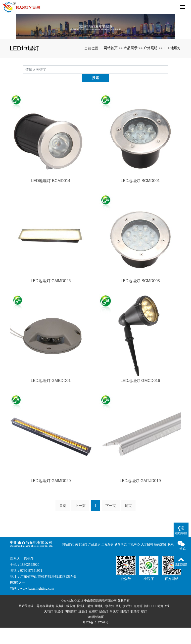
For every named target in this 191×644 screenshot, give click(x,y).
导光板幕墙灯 (46, 622)
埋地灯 (99, 622)
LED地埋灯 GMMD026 (51, 297)
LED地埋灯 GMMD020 (51, 497)
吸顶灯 (135, 628)
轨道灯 (59, 628)
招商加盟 (160, 561)
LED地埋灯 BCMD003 (140, 297)
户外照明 (150, 73)
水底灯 (110, 622)
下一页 (111, 522)
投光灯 (81, 622)
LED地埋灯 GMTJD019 (140, 497)
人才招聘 (147, 561)
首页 (63, 522)
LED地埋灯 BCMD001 (140, 197)
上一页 (80, 522)
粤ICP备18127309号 (96, 639)
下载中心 (134, 561)
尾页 (128, 522)
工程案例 (107, 561)
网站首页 (111, 73)
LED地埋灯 (172, 73)
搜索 (168, 94)
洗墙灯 (60, 622)
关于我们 (81, 561)
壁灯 (144, 628)
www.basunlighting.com (37, 605)
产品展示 (131, 73)
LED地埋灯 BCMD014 (51, 197)
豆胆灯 (93, 628)
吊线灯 (114, 628)
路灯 (119, 622)
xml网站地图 (96, 633)
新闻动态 (121, 561)
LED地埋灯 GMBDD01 (51, 397)
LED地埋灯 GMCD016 (140, 397)
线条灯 (71, 622)
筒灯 (147, 622)
